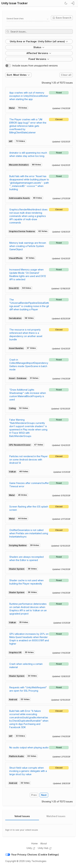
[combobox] (28, 19)
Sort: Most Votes (18, 75)
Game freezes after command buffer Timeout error (29, 485)
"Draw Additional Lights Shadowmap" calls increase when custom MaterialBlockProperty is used (28, 395)
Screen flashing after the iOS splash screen (29, 508)
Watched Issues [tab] (56, 816)
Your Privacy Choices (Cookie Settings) (32, 855)
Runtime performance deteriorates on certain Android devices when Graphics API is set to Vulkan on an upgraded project (28, 609)
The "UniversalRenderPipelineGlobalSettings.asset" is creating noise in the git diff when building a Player (29, 304)
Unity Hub (45, 848)
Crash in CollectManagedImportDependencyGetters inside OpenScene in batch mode (29, 365)
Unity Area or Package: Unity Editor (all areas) (39, 41)
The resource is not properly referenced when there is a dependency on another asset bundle (26, 335)
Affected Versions (39, 53)
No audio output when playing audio (29, 747)
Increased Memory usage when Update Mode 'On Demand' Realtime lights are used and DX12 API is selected (28, 274)
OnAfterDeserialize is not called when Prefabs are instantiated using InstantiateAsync (29, 533)
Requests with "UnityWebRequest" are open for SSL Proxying (28, 689)
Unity (31, 848)
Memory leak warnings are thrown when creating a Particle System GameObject (28, 246)
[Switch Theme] (66, 3)
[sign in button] (73, 3)
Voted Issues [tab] (22, 816)
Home (34, 843)
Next (44, 795)
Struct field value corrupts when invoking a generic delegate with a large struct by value (28, 771)
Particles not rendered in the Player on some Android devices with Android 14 (29, 460)
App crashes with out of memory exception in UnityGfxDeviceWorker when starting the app (29, 96)
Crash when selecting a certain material (26, 666)
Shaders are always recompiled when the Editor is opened (26, 558)
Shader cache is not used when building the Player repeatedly (26, 582)
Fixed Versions (39, 59)
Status (39, 47)
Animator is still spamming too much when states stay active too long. (28, 154)
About (44, 843)
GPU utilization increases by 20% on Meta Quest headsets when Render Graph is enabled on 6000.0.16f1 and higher (29, 639)
